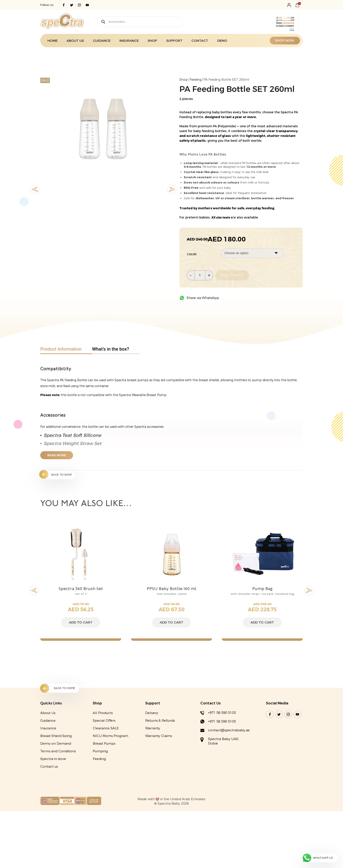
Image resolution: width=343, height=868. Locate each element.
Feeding (196, 80)
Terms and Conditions (58, 752)
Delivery (152, 713)
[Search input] (146, 22)
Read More (57, 455)
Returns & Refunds (160, 721)
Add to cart (232, 275)
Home (52, 41)
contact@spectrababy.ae (229, 731)
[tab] (66, 349)
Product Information (61, 349)
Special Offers (104, 721)
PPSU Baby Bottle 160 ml (172, 589)
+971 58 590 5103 (222, 713)
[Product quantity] (200, 275)
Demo (222, 41)
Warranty (153, 729)
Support (174, 41)
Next (172, 204)
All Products (103, 713)
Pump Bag (262, 589)
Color (192, 254)
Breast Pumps (104, 744)
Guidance (102, 41)
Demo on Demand (56, 744)
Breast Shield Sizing (56, 736)
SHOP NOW (285, 41)
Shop (152, 41)
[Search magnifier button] (103, 22)
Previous (35, 204)
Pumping (100, 752)
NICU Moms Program (110, 736)
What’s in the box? (111, 349)
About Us (75, 41)
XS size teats (221, 217)
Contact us (49, 767)
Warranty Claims (159, 736)
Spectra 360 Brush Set (81, 589)
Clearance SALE (106, 729)
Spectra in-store (53, 759)
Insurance (129, 41)
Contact (200, 41)
